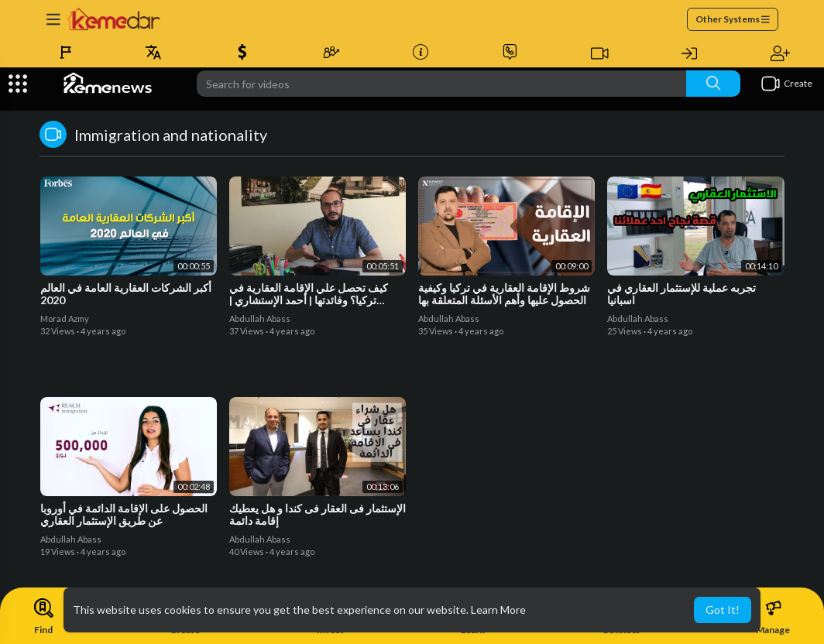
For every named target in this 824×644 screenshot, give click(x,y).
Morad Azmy (65, 319)
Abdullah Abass (260, 319)
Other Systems (733, 19)
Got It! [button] (723, 610)
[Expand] (18, 84)
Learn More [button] (498, 610)
